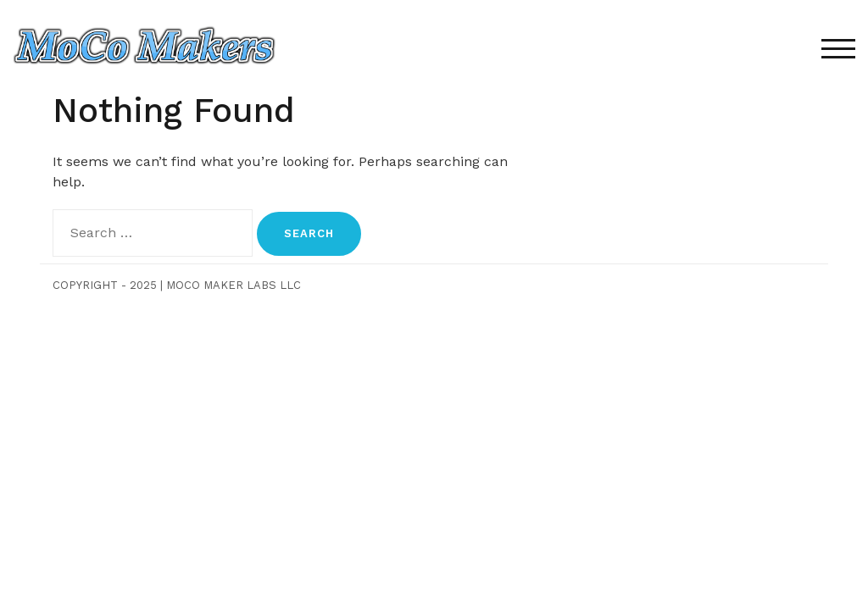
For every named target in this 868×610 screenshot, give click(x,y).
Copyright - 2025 (105, 285)
